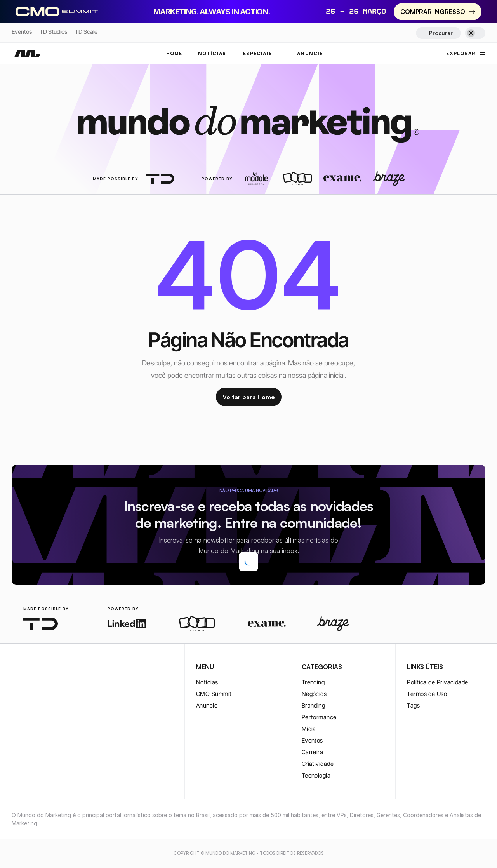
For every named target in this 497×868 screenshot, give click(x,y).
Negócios (314, 694)
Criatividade (318, 764)
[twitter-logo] (29, 668)
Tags (413, 705)
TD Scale (86, 32)
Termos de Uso (427, 694)
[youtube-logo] (54, 668)
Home (174, 53)
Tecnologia (316, 775)
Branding (314, 705)
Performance (319, 717)
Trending (313, 682)
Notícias (207, 682)
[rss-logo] (66, 668)
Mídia (309, 729)
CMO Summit (214, 694)
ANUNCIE (310, 53)
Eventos (22, 32)
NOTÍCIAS (212, 53)
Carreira (313, 752)
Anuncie (207, 705)
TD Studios (53, 32)
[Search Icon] (438, 33)
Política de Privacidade (437, 682)
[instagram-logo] (16, 668)
